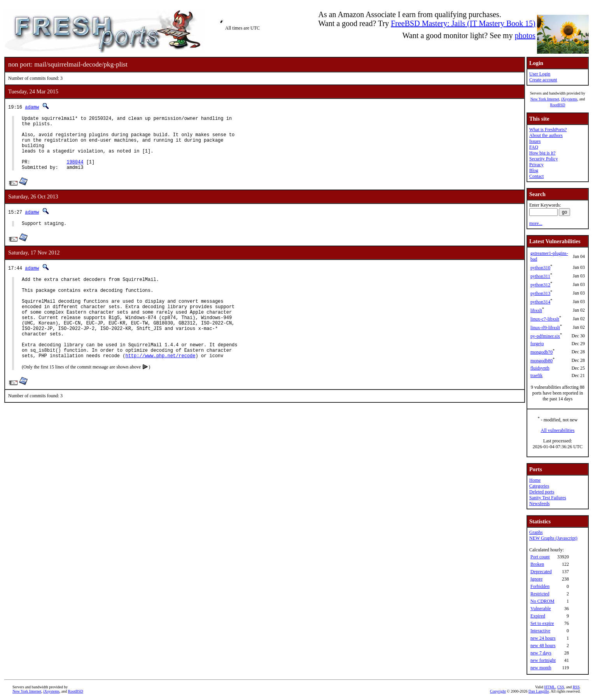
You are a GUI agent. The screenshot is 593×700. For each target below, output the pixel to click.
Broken (537, 564)
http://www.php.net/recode (160, 386)
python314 (540, 302)
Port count (540, 557)
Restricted (540, 594)
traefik (536, 375)
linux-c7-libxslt (545, 319)
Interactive (540, 631)
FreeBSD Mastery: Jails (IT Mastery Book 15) (463, 23)
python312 (540, 285)
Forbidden (540, 586)
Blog (534, 170)
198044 (75, 172)
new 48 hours (543, 646)
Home (535, 480)
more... (536, 223)
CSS (561, 687)
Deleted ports (542, 492)
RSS (576, 687)
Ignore (536, 579)
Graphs (536, 532)
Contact (536, 176)
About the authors (546, 135)
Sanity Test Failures (548, 498)
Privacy (536, 165)
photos (525, 35)
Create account (543, 80)
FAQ (534, 147)
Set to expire (542, 623)
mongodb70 (541, 352)
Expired (538, 616)
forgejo (537, 344)
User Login (540, 74)
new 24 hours (543, 638)
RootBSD (558, 105)
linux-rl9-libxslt (545, 328)
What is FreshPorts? (548, 130)
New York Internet (545, 99)
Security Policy (544, 159)
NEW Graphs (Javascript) (553, 538)
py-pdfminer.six (545, 336)
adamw (32, 107)
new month (541, 668)
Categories (539, 486)
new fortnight (543, 660)
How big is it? (542, 153)
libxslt (536, 311)
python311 (540, 276)
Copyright (498, 691)
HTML (550, 687)
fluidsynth (540, 368)
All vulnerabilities (558, 430)
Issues (535, 141)
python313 (540, 293)
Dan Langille (539, 691)
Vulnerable (541, 609)
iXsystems (569, 99)
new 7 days (541, 653)
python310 (540, 268)
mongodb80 (541, 361)
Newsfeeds (540, 504)
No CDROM (542, 601)
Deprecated (541, 572)
